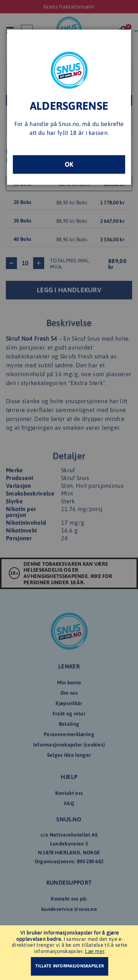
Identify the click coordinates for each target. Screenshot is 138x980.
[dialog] (69, 490)
